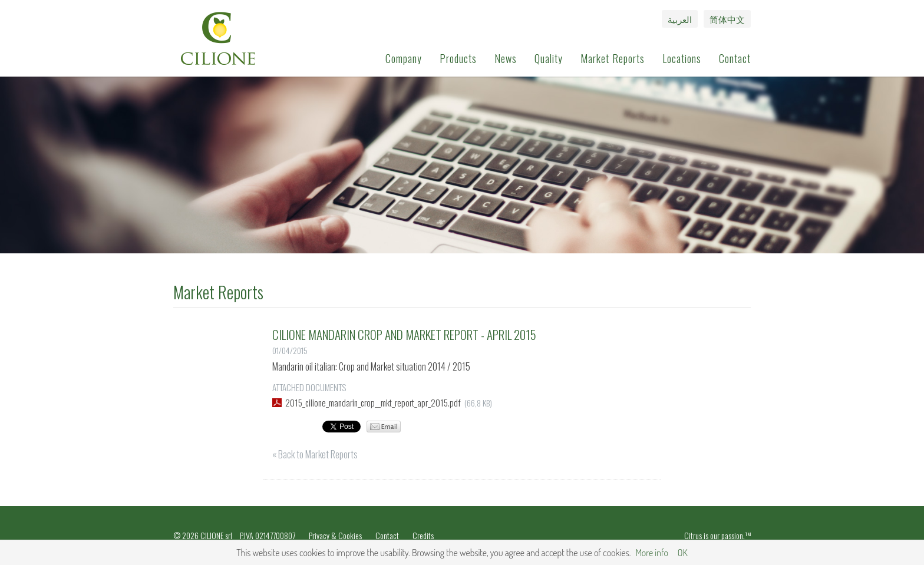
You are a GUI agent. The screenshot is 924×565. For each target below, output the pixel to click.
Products (458, 58)
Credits (423, 535)
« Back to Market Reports (315, 454)
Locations (682, 58)
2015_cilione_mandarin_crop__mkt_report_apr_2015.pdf (373, 402)
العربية (680, 19)
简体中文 (727, 19)
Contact (735, 58)
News (506, 58)
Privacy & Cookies (335, 535)
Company (404, 58)
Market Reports (613, 58)
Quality (549, 58)
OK (683, 553)
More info (651, 553)
